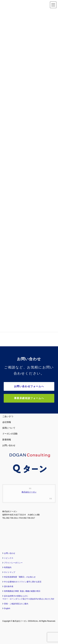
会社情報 (7, 422)
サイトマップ (10, 572)
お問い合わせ (9, 445)
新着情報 (7, 440)
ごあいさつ (8, 416)
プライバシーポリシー (13, 563)
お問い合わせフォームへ (29, 386)
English (7, 608)
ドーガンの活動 (10, 434)
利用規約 (8, 567)
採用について (9, 428)
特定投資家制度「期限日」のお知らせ (20, 577)
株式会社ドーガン (29, 492)
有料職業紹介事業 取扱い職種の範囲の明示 (22, 591)
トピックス (9, 558)
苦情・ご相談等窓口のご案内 (16, 604)
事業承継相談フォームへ (29, 398)
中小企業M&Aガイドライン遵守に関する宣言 (23, 582)
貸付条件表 (9, 586)
